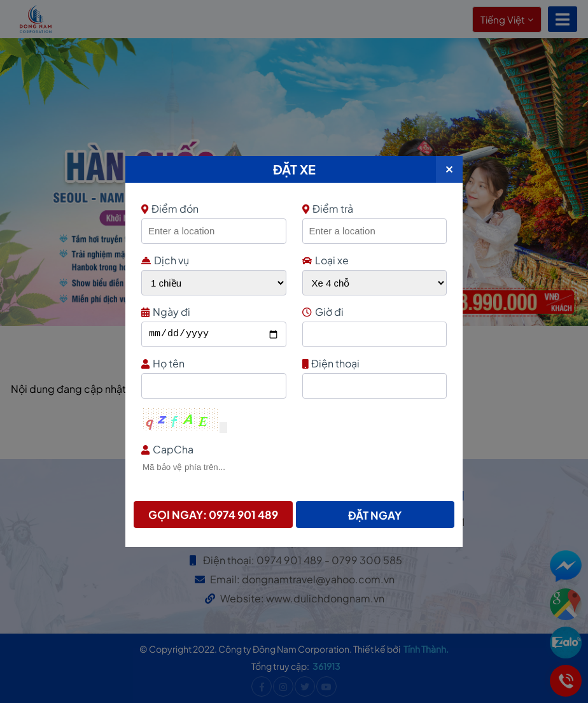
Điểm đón (212, 209)
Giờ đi (373, 312)
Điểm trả (328, 209)
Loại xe (325, 260)
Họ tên (212, 363)
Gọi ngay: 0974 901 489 (213, 515)
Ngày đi (212, 312)
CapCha (292, 449)
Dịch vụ (165, 260)
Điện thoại (373, 363)
